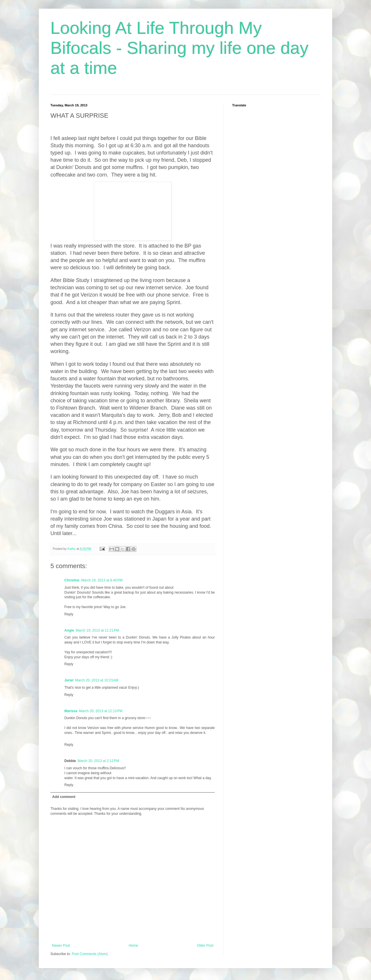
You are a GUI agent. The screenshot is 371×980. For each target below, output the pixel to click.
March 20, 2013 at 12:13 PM (101, 711)
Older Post (205, 946)
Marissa (71, 711)
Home (133, 946)
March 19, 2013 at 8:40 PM (102, 580)
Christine (72, 580)
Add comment (64, 797)
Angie (69, 630)
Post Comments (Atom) (90, 954)
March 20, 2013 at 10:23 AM (97, 680)
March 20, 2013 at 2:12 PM (98, 761)
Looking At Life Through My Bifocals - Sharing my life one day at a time (179, 48)
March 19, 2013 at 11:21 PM (97, 630)
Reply (69, 614)
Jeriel (69, 680)
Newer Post (61, 946)
